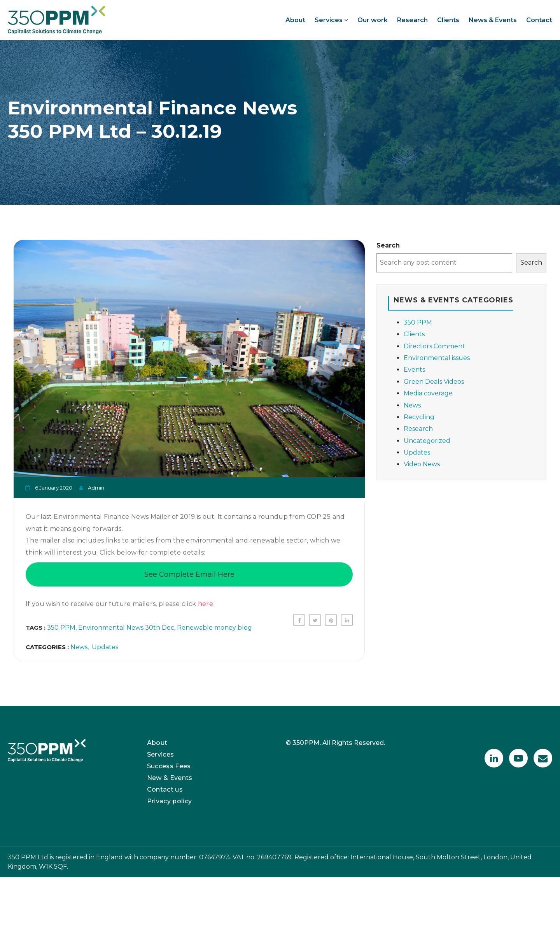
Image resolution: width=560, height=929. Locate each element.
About (295, 20)
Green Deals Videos (434, 382)
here (206, 604)
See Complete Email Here (189, 574)
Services (331, 20)
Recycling (419, 417)
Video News (422, 464)
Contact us (165, 789)
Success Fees (169, 766)
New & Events (170, 778)
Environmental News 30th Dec (126, 628)
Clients (448, 20)
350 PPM (61, 628)
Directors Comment (434, 346)
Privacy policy (170, 801)
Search (388, 245)
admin (96, 488)
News (79, 647)
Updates (105, 647)
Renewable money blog (214, 628)
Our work (373, 20)
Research (412, 20)
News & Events (493, 20)
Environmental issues (437, 358)
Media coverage (428, 393)
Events (414, 370)
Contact (539, 20)
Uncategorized (427, 441)
